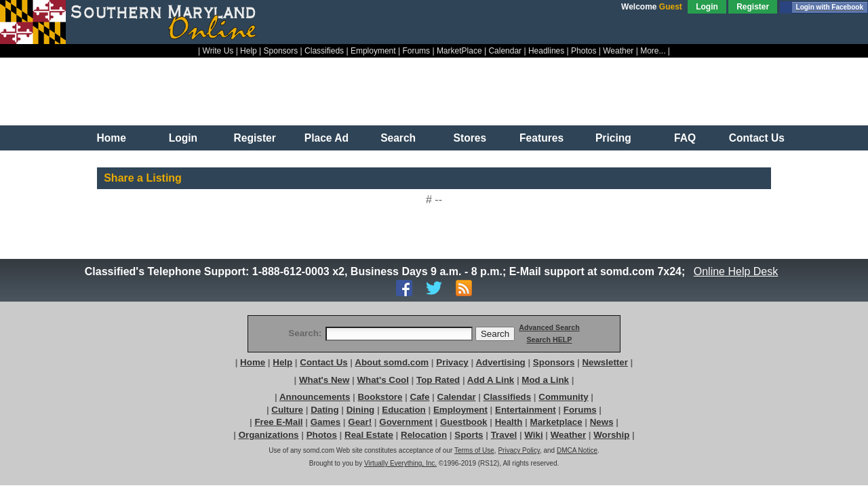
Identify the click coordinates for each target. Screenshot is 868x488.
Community (563, 397)
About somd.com (392, 362)
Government (406, 422)
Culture (287, 410)
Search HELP (549, 340)
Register (753, 7)
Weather (618, 51)
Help (249, 51)
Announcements (315, 397)
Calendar (505, 51)
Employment (373, 51)
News (602, 422)
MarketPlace (459, 51)
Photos (584, 51)
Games (325, 422)
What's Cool (382, 380)
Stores (470, 138)
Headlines (546, 51)
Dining (360, 410)
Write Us (218, 51)
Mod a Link (545, 380)
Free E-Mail (278, 422)
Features (541, 138)
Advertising (500, 362)
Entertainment (526, 410)
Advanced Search (549, 327)
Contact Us (757, 138)
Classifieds (324, 51)
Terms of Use (474, 450)
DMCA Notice (577, 450)
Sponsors (281, 51)
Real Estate (369, 435)
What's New (324, 380)
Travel (504, 435)
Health (509, 422)
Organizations (269, 435)
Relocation (424, 435)
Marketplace (556, 422)
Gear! (360, 422)
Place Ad (327, 138)
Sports (469, 435)
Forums (416, 51)
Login (707, 7)
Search (398, 138)
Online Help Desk (736, 271)
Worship (611, 435)
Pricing (613, 138)
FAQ (685, 138)
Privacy (452, 362)
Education (403, 410)
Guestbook (464, 422)
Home (112, 138)
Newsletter (605, 362)
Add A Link (491, 380)
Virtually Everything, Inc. (400, 463)
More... (653, 51)
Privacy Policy (519, 450)
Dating (324, 410)
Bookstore (380, 397)
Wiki (533, 435)
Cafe (420, 397)
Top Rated (438, 380)
